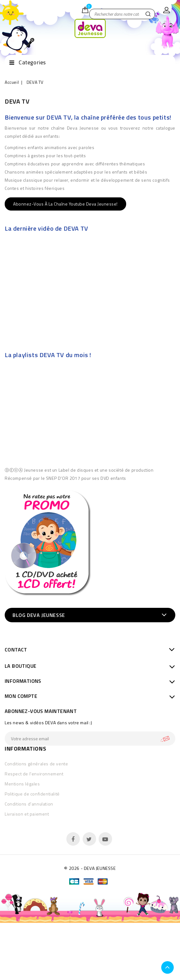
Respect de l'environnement (34, 774)
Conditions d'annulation (29, 804)
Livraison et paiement (27, 814)
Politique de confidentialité (32, 794)
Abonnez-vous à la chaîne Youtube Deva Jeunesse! (65, 204)
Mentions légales (22, 784)
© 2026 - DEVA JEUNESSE (90, 868)
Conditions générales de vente (36, 764)
